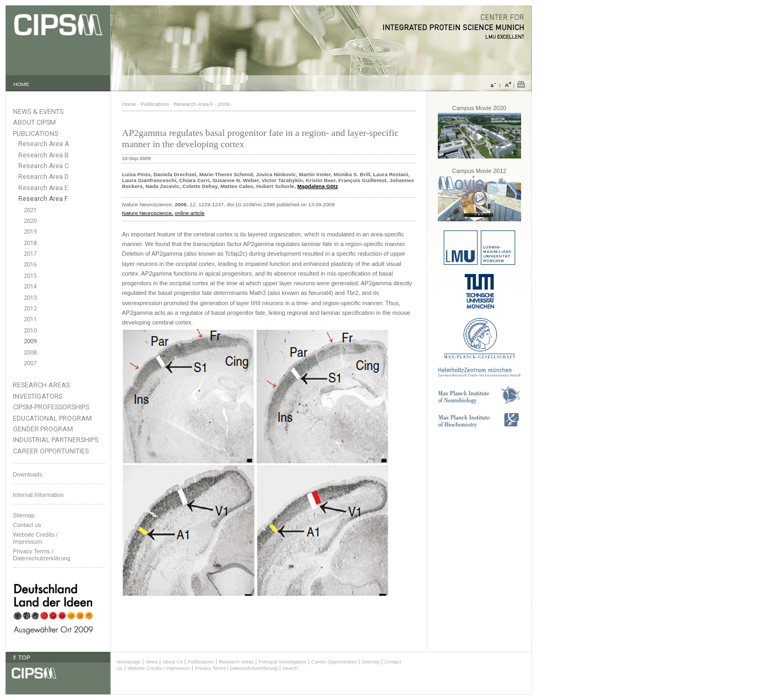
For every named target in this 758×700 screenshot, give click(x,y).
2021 (30, 210)
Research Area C (44, 166)
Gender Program (43, 429)
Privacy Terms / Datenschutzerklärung (42, 555)
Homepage (129, 662)
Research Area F (43, 199)
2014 (30, 287)
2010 (30, 331)
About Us (172, 662)
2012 (30, 309)
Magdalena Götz (317, 186)
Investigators (38, 396)
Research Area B (44, 155)
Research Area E (43, 188)
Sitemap (24, 515)
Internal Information (38, 495)
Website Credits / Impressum (159, 668)
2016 (30, 265)
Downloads (27, 474)
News (152, 662)
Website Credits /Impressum (35, 538)
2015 (30, 276)
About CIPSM (34, 122)
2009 (30, 341)
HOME (21, 84)
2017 (30, 254)
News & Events (38, 111)
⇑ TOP (21, 658)
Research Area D (44, 177)
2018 (30, 243)
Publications (35, 133)
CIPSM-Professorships (51, 407)
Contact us (27, 525)
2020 (30, 221)
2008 (30, 353)
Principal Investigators (282, 662)
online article (189, 213)
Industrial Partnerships (56, 440)
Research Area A (44, 144)
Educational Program (52, 418)
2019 (30, 232)
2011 (30, 319)
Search (290, 668)
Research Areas (41, 385)
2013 (30, 298)
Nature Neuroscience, (148, 213)
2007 (30, 363)
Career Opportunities (51, 451)
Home (129, 104)
